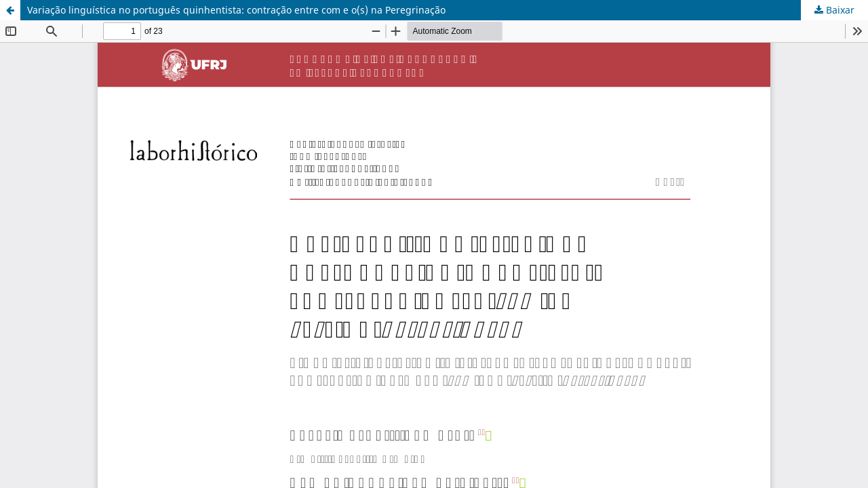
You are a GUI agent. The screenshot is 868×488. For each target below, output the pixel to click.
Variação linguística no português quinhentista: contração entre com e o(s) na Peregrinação (236, 10)
